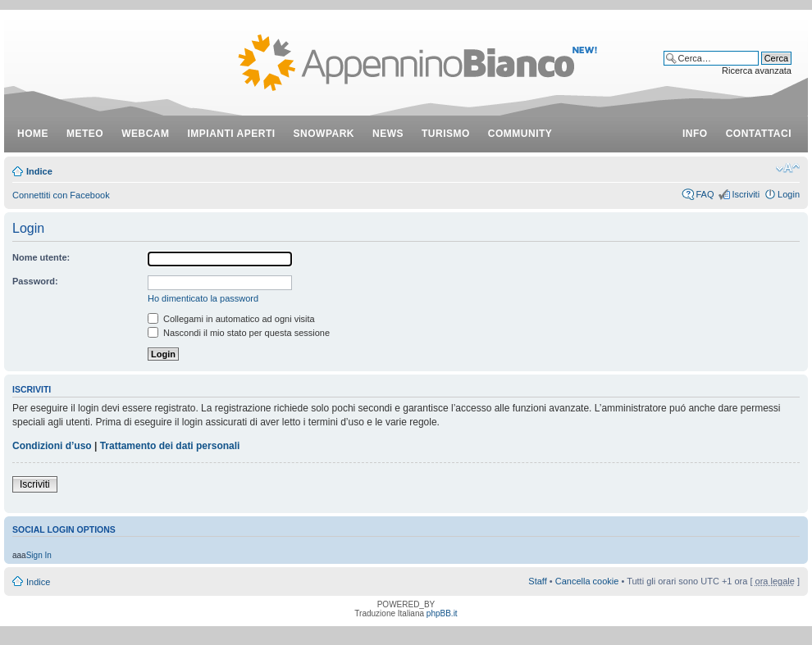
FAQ (705, 194)
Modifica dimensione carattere (788, 168)
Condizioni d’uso (52, 446)
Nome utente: (41, 257)
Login (789, 194)
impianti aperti (232, 134)
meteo (85, 134)
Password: (35, 281)
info (695, 134)
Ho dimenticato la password (203, 298)
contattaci (759, 134)
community (520, 134)
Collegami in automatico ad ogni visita (231, 319)
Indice (39, 171)
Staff (537, 581)
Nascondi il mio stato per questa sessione (239, 333)
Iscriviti (746, 194)
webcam (145, 134)
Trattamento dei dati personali (170, 446)
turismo (446, 134)
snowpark (324, 134)
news (388, 134)
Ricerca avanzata (757, 70)
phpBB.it (442, 613)
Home (33, 134)
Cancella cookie (587, 581)
